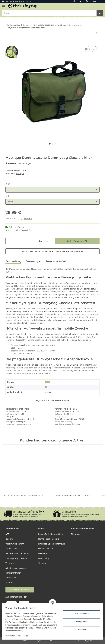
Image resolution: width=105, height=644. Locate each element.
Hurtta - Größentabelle (49, 539)
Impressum (11, 636)
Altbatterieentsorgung (16, 568)
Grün (47, 382)
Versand (28, 219)
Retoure (9, 539)
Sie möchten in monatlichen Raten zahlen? (53, 251)
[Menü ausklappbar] (4, 4)
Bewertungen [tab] (34, 261)
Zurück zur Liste (14, 25)
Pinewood (76, 534)
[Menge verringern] (9, 241)
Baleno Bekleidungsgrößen (51, 534)
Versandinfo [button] (26, 230)
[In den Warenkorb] (8, 42)
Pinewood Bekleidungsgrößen (52, 544)
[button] (74, 1)
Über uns (10, 583)
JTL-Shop (91, 641)
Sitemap (42, 563)
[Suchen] (100, 13)
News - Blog (44, 558)
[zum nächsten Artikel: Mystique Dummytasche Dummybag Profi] (97, 33)
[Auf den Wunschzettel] (94, 49)
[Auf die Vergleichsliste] (87, 49)
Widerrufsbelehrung (15, 544)
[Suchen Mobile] (49, 13)
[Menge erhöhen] (47, 241)
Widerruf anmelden (20, 590)
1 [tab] (50, 144)
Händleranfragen (13, 573)
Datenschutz (24, 636)
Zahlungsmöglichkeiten (16, 558)
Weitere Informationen (73, 251)
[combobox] (52, 190)
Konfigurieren (80, 622)
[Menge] (24, 241)
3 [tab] (55, 144)
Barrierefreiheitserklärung (17, 553)
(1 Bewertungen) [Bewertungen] (19, 163)
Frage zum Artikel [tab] (56, 261)
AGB (7, 534)
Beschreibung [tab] (13, 261)
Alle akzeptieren (80, 614)
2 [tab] (52, 144)
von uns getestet (46, 549)
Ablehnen (80, 630)
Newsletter (43, 553)
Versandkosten (12, 563)
